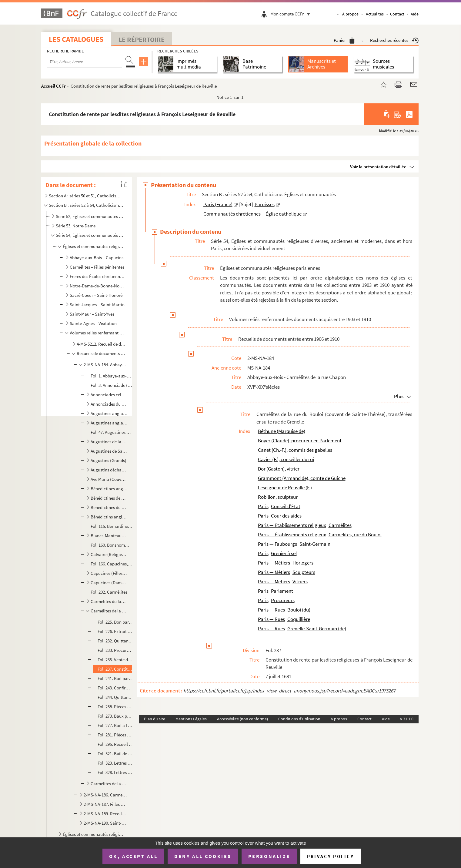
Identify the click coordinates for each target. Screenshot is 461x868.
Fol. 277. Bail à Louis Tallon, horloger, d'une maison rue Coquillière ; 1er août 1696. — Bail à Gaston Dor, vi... (115, 725)
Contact (397, 14)
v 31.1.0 (407, 719)
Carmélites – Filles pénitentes (97, 267)
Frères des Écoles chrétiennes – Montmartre (98, 276)
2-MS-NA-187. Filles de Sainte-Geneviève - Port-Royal (105, 804)
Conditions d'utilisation (299, 719)
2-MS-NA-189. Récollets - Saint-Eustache (105, 814)
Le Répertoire (142, 39)
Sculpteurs (304, 572)
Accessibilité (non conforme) (242, 719)
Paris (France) (218, 204)
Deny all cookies (203, 856)
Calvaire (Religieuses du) (109, 554)
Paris (263, 506)
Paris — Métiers (274, 563)
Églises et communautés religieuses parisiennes (94, 246)
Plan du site (155, 719)
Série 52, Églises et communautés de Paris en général (90, 216)
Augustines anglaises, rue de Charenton (109, 413)
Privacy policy (331, 856)
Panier (344, 40)
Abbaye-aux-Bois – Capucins (97, 258)
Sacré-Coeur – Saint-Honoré (96, 295)
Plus (399, 396)
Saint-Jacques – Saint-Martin (97, 305)
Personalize (269, 856)
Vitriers (300, 581)
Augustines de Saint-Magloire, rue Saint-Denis (109, 451)
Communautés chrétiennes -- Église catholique (252, 214)
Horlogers (303, 563)
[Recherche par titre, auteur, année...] (85, 62)
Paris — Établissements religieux (292, 525)
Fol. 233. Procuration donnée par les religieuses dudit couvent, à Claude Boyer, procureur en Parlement (115, 650)
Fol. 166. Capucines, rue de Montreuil (112, 564)
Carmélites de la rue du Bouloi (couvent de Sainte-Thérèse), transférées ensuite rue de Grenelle (109, 611)
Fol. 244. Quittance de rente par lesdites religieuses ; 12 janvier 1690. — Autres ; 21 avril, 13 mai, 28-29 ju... (115, 697)
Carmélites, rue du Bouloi (355, 535)
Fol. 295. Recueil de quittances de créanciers (115, 744)
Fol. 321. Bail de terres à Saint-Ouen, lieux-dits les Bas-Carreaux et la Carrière (115, 754)
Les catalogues (76, 39)
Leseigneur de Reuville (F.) (285, 488)
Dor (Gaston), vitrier (279, 469)
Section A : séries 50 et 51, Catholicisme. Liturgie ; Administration (86, 196)
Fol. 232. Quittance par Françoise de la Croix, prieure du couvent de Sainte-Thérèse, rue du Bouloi (115, 641)
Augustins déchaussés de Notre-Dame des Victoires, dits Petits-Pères (109, 470)
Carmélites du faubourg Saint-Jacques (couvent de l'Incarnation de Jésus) (109, 601)
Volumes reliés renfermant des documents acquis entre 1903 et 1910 (98, 333)
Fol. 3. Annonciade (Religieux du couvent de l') (112, 385)
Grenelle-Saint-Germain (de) (317, 628)
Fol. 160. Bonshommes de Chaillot (112, 545)
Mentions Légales (191, 719)
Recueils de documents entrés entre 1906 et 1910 (101, 353)
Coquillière (299, 619)
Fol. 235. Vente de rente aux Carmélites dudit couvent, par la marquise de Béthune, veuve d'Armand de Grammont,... (115, 660)
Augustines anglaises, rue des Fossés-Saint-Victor (109, 423)
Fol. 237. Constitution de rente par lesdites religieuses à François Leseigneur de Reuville (115, 669)
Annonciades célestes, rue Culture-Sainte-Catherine (109, 395)
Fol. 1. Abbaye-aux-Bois (112, 376)
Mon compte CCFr (292, 14)
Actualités (375, 14)
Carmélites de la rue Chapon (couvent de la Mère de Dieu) (109, 784)
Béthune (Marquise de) (282, 431)
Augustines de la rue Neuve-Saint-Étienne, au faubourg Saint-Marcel (109, 442)
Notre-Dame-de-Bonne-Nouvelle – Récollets (98, 286)
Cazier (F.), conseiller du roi (286, 459)
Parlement (282, 591)
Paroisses (265, 204)
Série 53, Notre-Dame (76, 226)
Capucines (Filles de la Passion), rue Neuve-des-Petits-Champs (109, 573)
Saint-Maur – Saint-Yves (92, 314)
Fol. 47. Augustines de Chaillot (112, 432)
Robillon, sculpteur (278, 497)
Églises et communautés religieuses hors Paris (94, 834)
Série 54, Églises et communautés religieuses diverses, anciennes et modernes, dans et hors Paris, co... (90, 235)
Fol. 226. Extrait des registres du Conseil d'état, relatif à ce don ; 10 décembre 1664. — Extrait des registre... (115, 631)
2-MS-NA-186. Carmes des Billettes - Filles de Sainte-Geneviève (105, 795)
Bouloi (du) (299, 610)
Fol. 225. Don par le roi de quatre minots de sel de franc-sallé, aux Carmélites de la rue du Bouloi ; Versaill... (115, 622)
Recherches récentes (394, 40)
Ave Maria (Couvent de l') (109, 479)
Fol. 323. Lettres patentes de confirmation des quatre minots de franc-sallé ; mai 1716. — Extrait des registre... (115, 763)
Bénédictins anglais (109, 517)
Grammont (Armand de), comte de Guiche (302, 478)
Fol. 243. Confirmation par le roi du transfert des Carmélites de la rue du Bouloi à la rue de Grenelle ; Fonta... (115, 688)
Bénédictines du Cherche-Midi (109, 507)
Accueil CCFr (53, 86)
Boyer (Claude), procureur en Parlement (300, 441)
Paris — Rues (271, 610)
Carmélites (340, 525)
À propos (350, 14)
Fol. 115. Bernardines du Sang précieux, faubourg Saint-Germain (112, 526)
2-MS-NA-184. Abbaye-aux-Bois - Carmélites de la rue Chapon (105, 365)
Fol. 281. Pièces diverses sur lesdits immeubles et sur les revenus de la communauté (115, 735)
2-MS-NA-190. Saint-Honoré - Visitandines (105, 823)
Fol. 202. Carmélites (109, 592)
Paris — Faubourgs (277, 544)
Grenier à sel (284, 553)
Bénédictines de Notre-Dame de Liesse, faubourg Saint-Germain (109, 498)
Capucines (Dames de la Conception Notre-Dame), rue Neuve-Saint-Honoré (109, 583)
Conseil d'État (286, 506)
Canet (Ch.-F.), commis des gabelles (295, 450)
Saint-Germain (315, 544)
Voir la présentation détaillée (378, 167)
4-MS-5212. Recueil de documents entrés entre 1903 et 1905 (101, 344)
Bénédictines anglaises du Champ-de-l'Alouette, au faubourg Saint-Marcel (109, 489)
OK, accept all (133, 856)
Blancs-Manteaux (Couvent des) (109, 536)
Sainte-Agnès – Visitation (93, 323)
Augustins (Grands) (109, 460)
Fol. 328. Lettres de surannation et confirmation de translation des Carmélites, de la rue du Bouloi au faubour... (115, 772)
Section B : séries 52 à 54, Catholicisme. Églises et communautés (86, 205)
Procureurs (283, 600)
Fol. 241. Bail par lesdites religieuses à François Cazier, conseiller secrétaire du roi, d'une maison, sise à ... (115, 678)
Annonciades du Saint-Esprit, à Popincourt (109, 404)
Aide (415, 14)
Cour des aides (286, 516)
